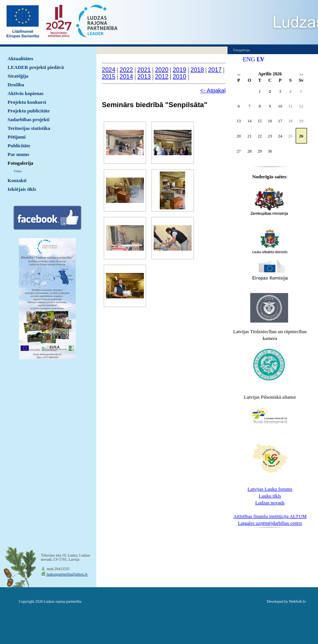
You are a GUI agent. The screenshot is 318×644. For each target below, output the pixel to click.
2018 (197, 70)
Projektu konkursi (27, 102)
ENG (249, 59)
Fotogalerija (20, 163)
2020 (162, 70)
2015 (109, 77)
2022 (126, 70)
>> (301, 75)
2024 (109, 70)
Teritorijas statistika (29, 128)
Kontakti (17, 180)
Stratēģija (18, 76)
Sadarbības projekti (29, 119)
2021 (144, 70)
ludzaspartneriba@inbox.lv (67, 574)
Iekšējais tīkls (22, 189)
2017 (215, 70)
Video (18, 171)
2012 (162, 77)
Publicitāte (19, 146)
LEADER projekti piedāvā (36, 67)
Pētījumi (17, 137)
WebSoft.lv (297, 601)
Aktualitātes (20, 58)
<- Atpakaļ (213, 90)
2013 (144, 77)
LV (261, 59)
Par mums (18, 154)
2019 (179, 70)
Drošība (16, 85)
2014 (126, 77)
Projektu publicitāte (29, 111)
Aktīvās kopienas (26, 93)
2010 (179, 77)
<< (239, 75)
